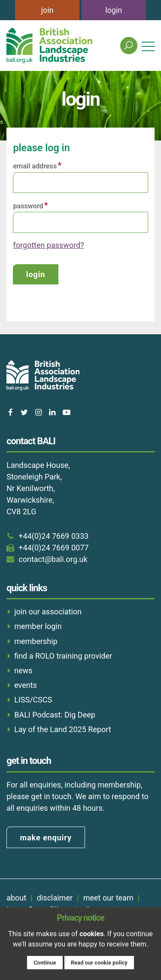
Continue (45, 963)
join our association (48, 612)
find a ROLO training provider (63, 656)
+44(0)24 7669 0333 (53, 536)
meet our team (108, 898)
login (114, 10)
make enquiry (46, 838)
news (23, 670)
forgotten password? (48, 245)
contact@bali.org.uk (53, 559)
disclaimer (55, 898)
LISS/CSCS (33, 700)
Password (28, 206)
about (16, 898)
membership (36, 641)
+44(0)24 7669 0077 (53, 548)
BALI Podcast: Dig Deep (55, 715)
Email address (35, 166)
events (26, 685)
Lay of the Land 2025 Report (63, 729)
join (47, 10)
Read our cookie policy (99, 963)
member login (38, 626)
